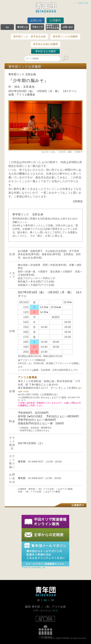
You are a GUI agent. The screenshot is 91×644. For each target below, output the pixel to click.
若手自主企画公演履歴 (45, 44)
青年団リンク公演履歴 (65, 36)
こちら (54, 610)
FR (87, 3)
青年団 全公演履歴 (46, 51)
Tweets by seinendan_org (33, 567)
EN (81, 3)
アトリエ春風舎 (28, 377)
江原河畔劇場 (45, 632)
